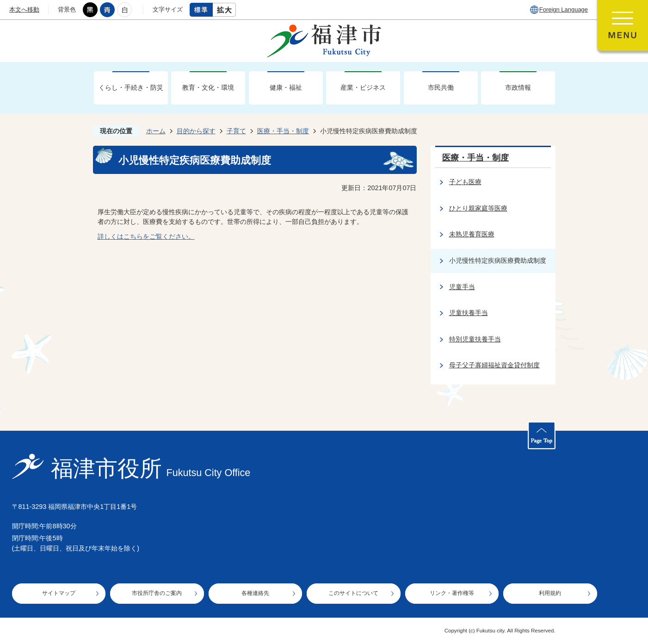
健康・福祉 (286, 87)
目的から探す (196, 131)
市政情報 (518, 87)
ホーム (156, 131)
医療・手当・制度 (283, 131)
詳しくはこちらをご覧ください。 (146, 236)
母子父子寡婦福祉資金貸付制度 (494, 365)
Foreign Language (564, 9)
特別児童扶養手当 (475, 339)
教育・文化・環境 (208, 87)
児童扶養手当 (469, 313)
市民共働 (441, 87)
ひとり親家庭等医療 (478, 208)
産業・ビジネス (363, 87)
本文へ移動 (24, 9)
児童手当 (462, 287)
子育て (236, 131)
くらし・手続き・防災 (131, 87)
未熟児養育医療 (472, 234)
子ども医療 (465, 182)
